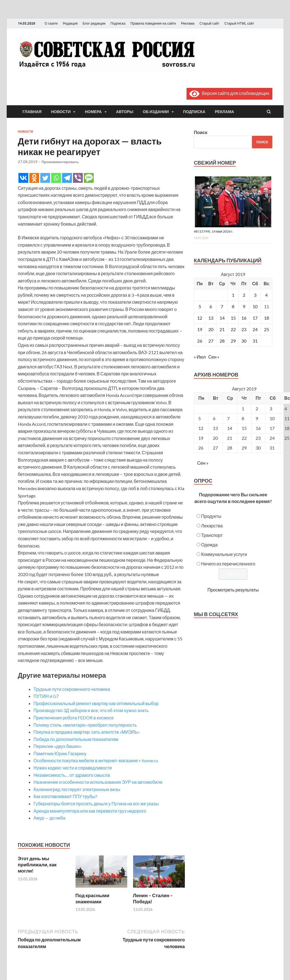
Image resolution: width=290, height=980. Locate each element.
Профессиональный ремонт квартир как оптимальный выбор (96, 703)
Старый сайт (209, 24)
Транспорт (212, 535)
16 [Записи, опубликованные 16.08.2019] (244, 318)
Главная (32, 112)
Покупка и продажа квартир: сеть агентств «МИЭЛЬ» (87, 732)
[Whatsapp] (56, 178)
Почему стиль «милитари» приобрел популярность (85, 725)
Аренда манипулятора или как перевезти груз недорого (90, 811)
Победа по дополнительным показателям (76, 739)
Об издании (156, 112)
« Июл (200, 357)
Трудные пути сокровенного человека (72, 689)
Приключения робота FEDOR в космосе (74, 718)
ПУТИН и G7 (46, 696)
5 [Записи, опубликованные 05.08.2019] (200, 306)
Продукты (211, 516)
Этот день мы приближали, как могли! (37, 865)
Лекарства (212, 526)
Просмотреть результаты (233, 590)
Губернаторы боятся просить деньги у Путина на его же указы (96, 804)
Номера (93, 112)
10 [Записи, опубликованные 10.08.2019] (255, 306)
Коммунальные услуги (224, 554)
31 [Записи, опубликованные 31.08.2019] (255, 341)
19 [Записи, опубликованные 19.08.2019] (200, 329)
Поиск (201, 132)
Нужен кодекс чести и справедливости (73, 768)
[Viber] (78, 178)
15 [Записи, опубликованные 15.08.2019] (233, 318)
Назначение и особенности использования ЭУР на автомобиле (98, 782)
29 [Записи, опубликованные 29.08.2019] (233, 341)
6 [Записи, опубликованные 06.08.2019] (211, 306)
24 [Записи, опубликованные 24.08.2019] (255, 329)
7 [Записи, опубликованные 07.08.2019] (222, 306)
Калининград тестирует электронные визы (77, 789)
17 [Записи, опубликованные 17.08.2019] (255, 318)
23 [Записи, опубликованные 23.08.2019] (244, 329)
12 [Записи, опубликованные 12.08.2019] (200, 318)
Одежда (209, 545)
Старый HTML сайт (239, 24)
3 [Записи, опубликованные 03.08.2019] (255, 295)
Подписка (118, 24)
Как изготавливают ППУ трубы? (65, 796)
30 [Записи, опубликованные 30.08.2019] (244, 341)
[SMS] (89, 178)
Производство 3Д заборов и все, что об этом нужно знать (91, 710)
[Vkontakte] (23, 178)
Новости (61, 112)
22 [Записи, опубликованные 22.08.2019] (233, 329)
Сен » (214, 357)
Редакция (70, 24)
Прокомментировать (60, 162)
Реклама (188, 24)
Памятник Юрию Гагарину (60, 753)
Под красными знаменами (93, 898)
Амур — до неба (49, 818)
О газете (51, 24)
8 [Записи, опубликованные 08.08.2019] (233, 306)
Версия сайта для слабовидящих (229, 93)
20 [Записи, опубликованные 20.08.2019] (211, 329)
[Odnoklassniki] (34, 178)
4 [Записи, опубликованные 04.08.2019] (266, 295)
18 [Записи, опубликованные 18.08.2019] (267, 318)
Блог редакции (94, 24)
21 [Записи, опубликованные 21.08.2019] (222, 329)
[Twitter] (45, 178)
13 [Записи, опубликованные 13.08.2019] (211, 318)
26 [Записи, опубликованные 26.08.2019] (200, 341)
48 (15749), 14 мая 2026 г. (214, 231)
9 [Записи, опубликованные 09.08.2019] (244, 306)
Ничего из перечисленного (228, 564)
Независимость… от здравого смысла (72, 775)
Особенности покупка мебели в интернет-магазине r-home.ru (96, 760)
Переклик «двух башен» (58, 746)
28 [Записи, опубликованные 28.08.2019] (222, 341)
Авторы (125, 112)
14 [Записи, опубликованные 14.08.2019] (222, 318)
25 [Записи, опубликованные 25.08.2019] (267, 329)
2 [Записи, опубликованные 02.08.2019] (244, 295)
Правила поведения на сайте (153, 24)
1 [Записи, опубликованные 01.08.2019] (233, 295)
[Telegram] (67, 178)
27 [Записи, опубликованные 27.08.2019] (211, 341)
